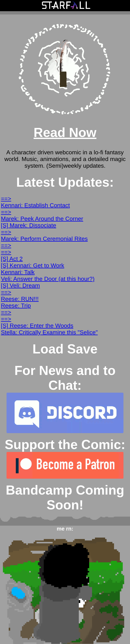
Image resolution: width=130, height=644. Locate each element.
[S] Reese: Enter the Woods (37, 326)
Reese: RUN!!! (20, 299)
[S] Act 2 (12, 259)
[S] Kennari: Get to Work (33, 265)
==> (6, 199)
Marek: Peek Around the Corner (42, 219)
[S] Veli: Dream (20, 285)
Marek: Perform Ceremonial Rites (44, 239)
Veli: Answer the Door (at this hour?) (48, 279)
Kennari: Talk (18, 272)
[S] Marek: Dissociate (29, 225)
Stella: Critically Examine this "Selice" (49, 332)
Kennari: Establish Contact (35, 205)
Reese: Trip (16, 306)
